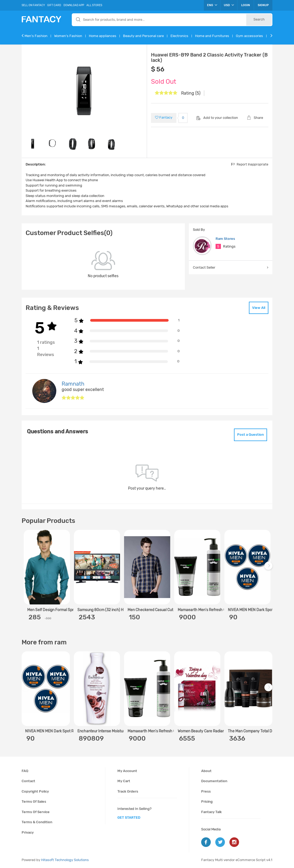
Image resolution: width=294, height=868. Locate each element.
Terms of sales (34, 802)
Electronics (179, 36)
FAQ (25, 771)
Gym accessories (249, 36)
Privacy (28, 832)
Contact (28, 781)
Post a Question (251, 435)
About (206, 771)
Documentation (214, 781)
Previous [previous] (26, 569)
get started (129, 817)
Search (259, 19)
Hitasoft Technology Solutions (65, 860)
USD (229, 5)
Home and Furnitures (212, 36)
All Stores (94, 5)
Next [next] (269, 569)
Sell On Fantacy (33, 5)
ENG (212, 5)
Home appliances (103, 36)
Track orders (128, 791)
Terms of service (36, 812)
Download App (74, 5)
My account (127, 771)
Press (206, 791)
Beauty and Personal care (143, 36)
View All (259, 308)
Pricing (207, 802)
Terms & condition (37, 822)
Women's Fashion (68, 36)
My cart (124, 781)
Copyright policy (35, 791)
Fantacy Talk (211, 812)
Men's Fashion (36, 36)
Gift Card (54, 5)
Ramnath (73, 384)
